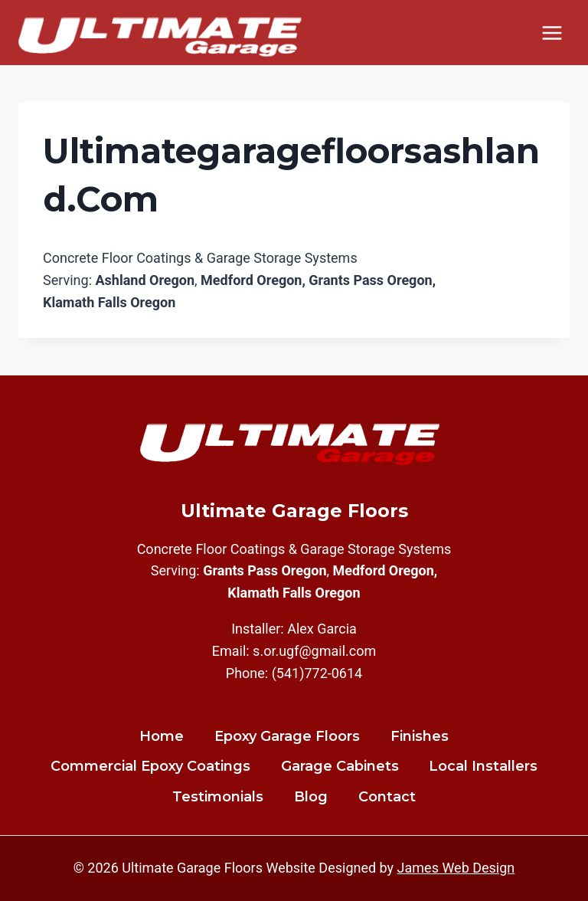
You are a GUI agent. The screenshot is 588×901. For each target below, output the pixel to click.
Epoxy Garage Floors (287, 736)
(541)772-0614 (317, 673)
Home (162, 736)
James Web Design (456, 868)
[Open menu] (552, 33)
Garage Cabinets (340, 766)
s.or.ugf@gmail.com (314, 651)
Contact (387, 797)
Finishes (420, 736)
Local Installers (483, 766)
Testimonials (218, 797)
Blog (311, 797)
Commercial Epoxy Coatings (150, 766)
